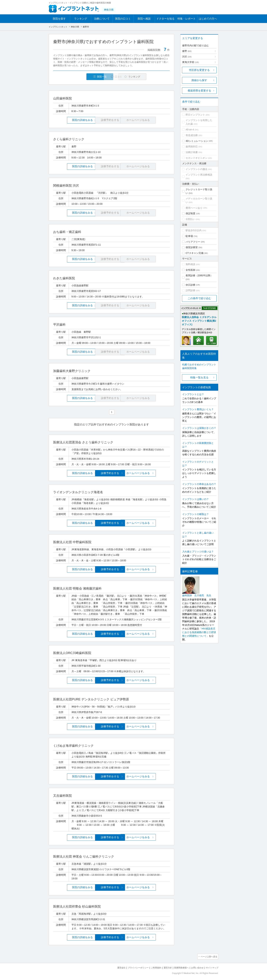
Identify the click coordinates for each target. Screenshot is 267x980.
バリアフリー (193, 242)
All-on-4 (190, 130)
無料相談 (190, 264)
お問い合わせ (196, 966)
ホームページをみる (150, 473)
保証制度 (190, 213)
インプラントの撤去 (197, 169)
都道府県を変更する (199, 91)
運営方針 (164, 966)
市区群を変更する (199, 70)
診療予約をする (111, 473)
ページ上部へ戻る (208, 955)
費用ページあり (194, 208)
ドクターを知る (165, 19)
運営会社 (114, 966)
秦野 (187, 51)
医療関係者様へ (179, 966)
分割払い (190, 219)
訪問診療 (190, 290)
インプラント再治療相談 (199, 175)
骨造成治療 (192, 135)
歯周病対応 (192, 146)
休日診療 (190, 285)
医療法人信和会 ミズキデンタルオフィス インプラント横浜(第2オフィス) (199, 321)
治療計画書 (192, 152)
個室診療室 (192, 247)
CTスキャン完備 (195, 253)
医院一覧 (77, 77)
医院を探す (59, 19)
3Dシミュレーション (197, 141)
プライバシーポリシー (132, 966)
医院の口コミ (123, 19)
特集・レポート (187, 19)
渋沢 (187, 57)
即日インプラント (195, 115)
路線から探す (199, 80)
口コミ (113, 77)
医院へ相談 (144, 19)
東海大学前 (190, 62)
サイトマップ (212, 966)
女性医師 (190, 270)
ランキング (81, 19)
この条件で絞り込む (199, 298)
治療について (102, 19)
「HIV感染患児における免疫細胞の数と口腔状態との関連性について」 (199, 632)
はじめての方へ (208, 19)
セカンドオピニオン (197, 158)
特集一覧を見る (199, 377)
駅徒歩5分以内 (194, 230)
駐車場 (189, 236)
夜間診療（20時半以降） (199, 275)
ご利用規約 (152, 966)
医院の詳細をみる (73, 120)
